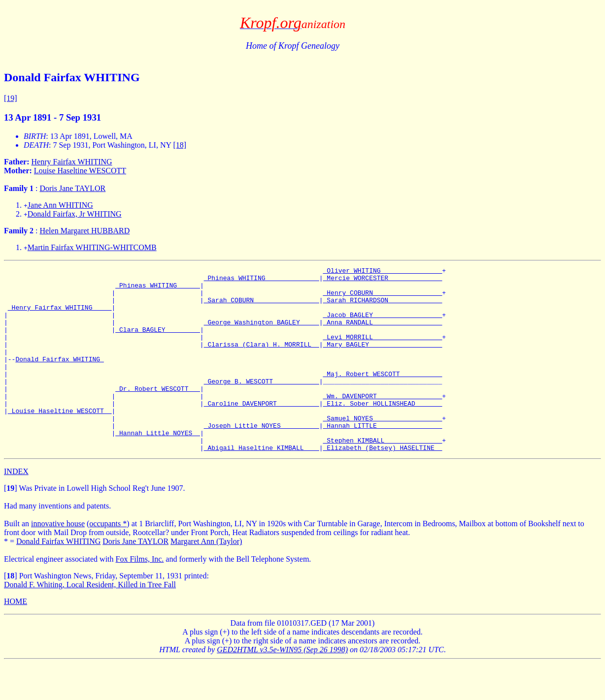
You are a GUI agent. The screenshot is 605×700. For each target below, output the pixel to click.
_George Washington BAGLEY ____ (262, 334)
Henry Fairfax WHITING (72, 162)
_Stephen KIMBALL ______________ (382, 476)
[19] (11, 98)
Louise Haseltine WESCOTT (80, 171)
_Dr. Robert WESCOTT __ (158, 414)
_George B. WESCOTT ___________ (262, 405)
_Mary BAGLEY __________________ (382, 360)
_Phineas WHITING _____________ (262, 281)
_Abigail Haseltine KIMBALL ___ (262, 484)
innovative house (58, 560)
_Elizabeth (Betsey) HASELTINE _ (382, 484)
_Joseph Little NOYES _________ (262, 458)
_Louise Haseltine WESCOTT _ (60, 440)
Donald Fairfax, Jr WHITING (75, 214)
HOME (16, 638)
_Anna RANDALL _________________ (382, 334)
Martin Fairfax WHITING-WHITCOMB (92, 247)
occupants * (108, 560)
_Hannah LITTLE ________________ (382, 458)
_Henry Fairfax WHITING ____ (60, 316)
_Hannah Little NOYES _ (158, 467)
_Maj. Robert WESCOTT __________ (382, 396)
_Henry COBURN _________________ (382, 298)
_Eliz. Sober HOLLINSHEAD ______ (382, 431)
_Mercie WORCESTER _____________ (382, 281)
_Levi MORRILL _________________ (382, 351)
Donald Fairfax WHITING (59, 378)
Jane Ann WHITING (60, 205)
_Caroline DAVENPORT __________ (262, 431)
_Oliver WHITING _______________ (382, 272)
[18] (180, 145)
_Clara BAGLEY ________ (158, 343)
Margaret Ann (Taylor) (206, 578)
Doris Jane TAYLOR (72, 188)
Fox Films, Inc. (140, 596)
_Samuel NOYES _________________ (382, 449)
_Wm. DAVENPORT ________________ (382, 422)
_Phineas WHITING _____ (158, 289)
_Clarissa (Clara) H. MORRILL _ (262, 360)
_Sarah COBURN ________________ (262, 307)
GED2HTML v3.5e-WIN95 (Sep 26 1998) (282, 686)
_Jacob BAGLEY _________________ (382, 325)
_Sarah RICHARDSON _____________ (382, 307)
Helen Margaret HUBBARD (84, 231)
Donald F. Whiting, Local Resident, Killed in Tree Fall (90, 621)
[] (11, 525)
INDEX (16, 508)
